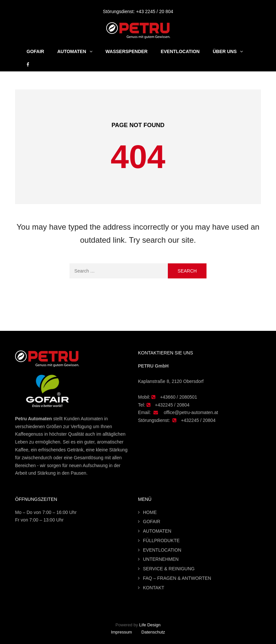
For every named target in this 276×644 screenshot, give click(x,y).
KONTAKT (154, 588)
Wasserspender (127, 51)
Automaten (72, 51)
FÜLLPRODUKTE (161, 540)
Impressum (121, 632)
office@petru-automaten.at (191, 412)
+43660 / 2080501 (178, 397)
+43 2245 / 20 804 (155, 11)
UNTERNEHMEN (161, 559)
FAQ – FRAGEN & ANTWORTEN (177, 578)
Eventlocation (180, 51)
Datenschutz (153, 632)
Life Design (150, 625)
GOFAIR (35, 51)
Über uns (225, 51)
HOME (150, 512)
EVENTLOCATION (162, 550)
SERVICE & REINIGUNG (169, 569)
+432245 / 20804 (172, 405)
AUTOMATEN (157, 531)
